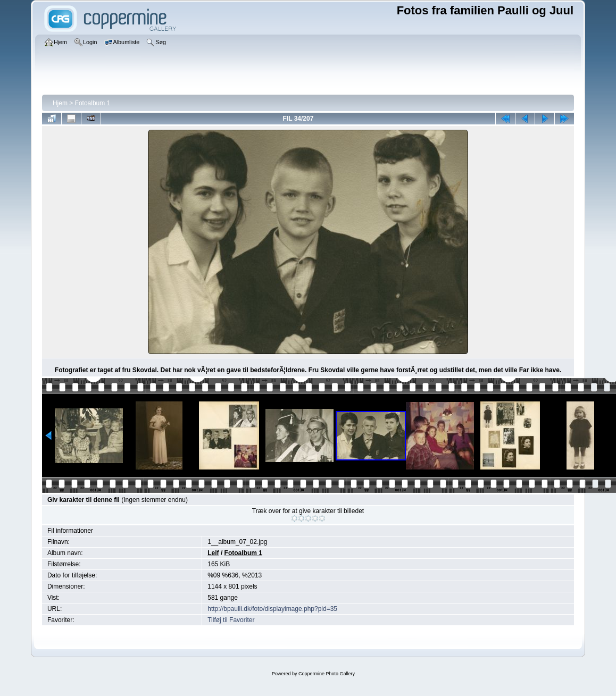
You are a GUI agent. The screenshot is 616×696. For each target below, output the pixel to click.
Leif (213, 553)
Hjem (60, 103)
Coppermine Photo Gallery (327, 674)
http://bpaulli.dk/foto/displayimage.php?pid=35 (272, 609)
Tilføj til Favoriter (231, 620)
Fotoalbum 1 (93, 103)
